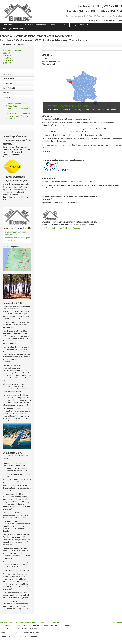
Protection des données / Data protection (52, 25)
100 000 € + (8, 56)
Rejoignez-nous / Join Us (81, 25)
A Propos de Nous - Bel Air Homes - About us (62, 228)
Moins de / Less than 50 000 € (15, 51)
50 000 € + (7, 53)
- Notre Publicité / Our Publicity (18, 113)
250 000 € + (8, 63)
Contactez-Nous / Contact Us (49, 623)
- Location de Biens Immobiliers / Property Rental (18, 110)
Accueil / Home (7, 25)
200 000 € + (8, 60)
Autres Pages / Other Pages (13, 29)
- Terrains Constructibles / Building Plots (16, 105)
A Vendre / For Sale (25, 25)
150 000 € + (7, 58)
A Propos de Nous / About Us (25, 623)
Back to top (118, 623)
